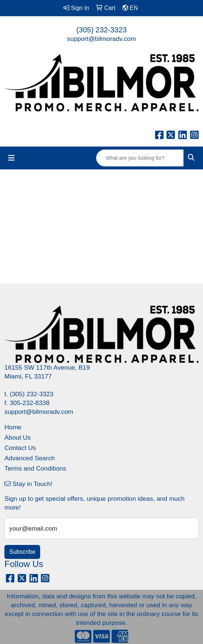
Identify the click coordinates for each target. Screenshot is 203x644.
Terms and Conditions (35, 468)
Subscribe (22, 552)
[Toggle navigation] (11, 158)
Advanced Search (30, 458)
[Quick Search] (140, 158)
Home (13, 427)
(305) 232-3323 (101, 30)
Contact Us (20, 448)
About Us (17, 437)
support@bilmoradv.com (101, 39)
